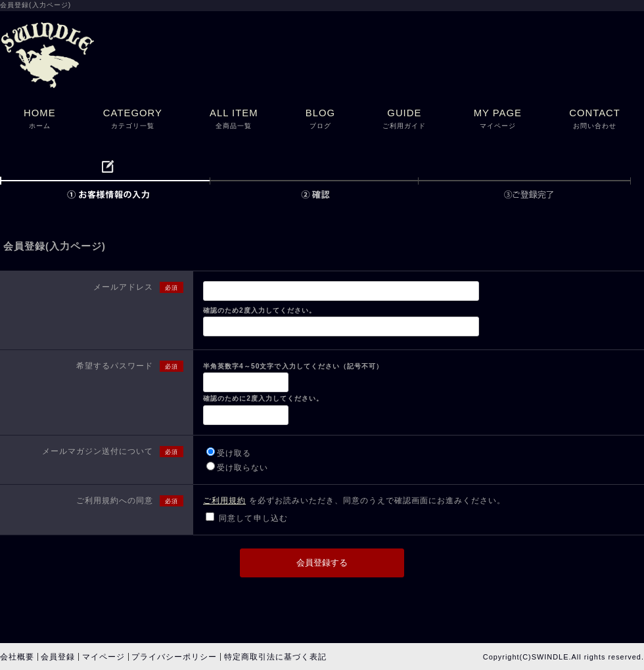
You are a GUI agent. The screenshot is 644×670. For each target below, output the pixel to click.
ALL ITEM (234, 120)
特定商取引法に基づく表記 (275, 657)
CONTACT (595, 120)
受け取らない (242, 468)
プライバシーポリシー (174, 657)
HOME (40, 120)
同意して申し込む (253, 518)
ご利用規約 (224, 501)
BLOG (320, 120)
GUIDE (404, 120)
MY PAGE (498, 120)
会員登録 (58, 657)
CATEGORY (133, 120)
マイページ (103, 657)
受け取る (234, 453)
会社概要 (17, 657)
